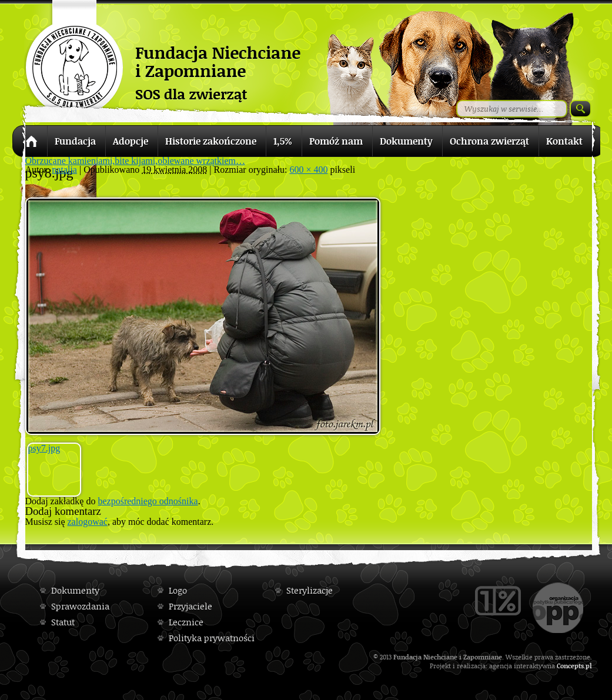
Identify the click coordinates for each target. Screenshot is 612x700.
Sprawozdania (80, 606)
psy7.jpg (44, 448)
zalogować (88, 522)
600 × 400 (308, 170)
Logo (178, 590)
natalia (64, 170)
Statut (63, 622)
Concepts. (571, 666)
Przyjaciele (190, 606)
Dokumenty (75, 590)
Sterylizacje (310, 590)
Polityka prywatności (212, 638)
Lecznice (186, 622)
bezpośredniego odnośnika (148, 501)
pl (589, 666)
